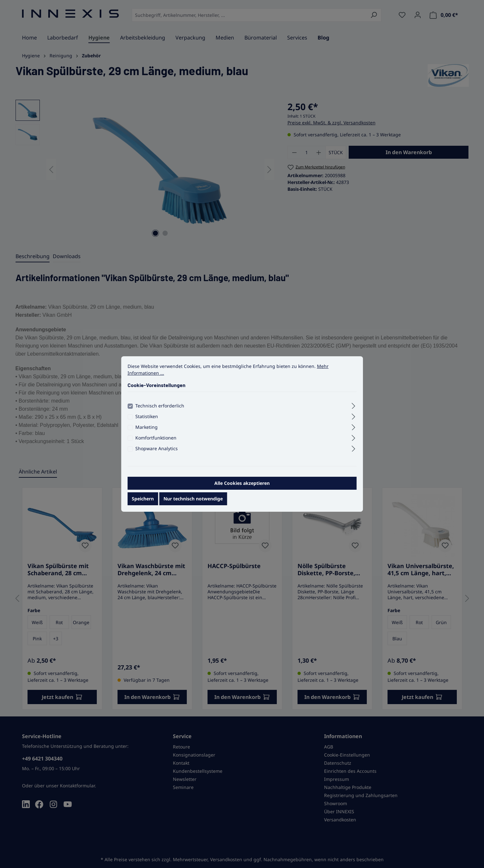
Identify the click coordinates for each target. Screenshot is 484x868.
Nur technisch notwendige (193, 500)
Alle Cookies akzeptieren (242, 484)
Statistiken (147, 418)
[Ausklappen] (353, 406)
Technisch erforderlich (160, 407)
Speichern (143, 500)
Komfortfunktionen (156, 439)
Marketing (146, 428)
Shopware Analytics (157, 450)
